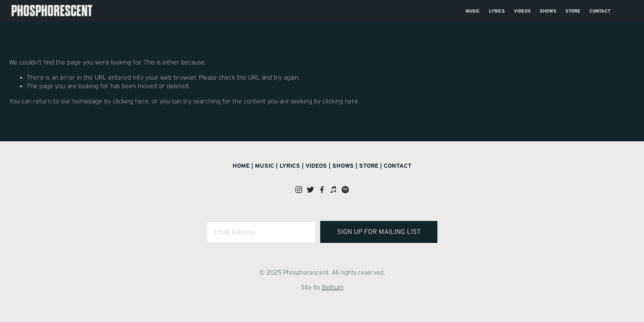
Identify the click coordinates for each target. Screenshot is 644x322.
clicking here (131, 101)
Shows (548, 11)
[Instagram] (299, 190)
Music (473, 11)
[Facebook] (322, 190)
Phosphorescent (52, 11)
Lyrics (497, 11)
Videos (522, 11)
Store (573, 11)
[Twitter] (310, 190)
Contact (600, 11)
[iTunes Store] (334, 190)
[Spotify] (345, 190)
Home (241, 166)
